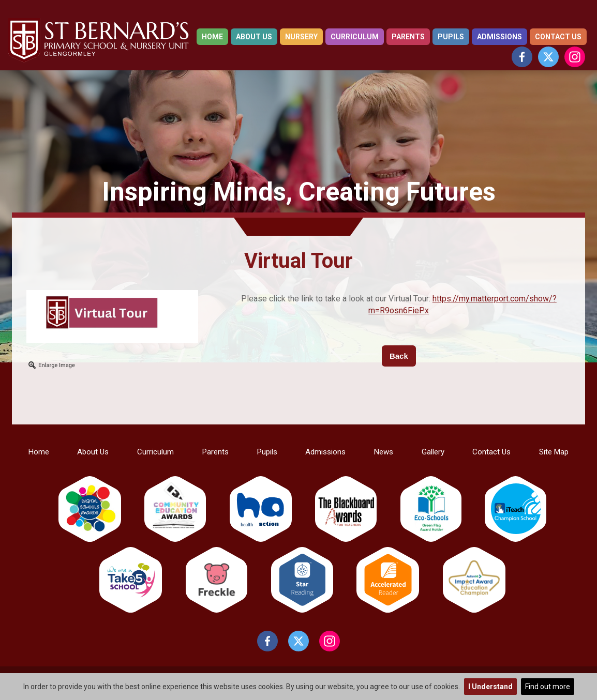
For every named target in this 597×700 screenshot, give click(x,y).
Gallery (433, 452)
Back (399, 356)
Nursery (301, 37)
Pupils (451, 37)
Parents (408, 37)
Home (212, 37)
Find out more (548, 687)
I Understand (490, 687)
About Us (254, 37)
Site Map (554, 452)
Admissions (499, 37)
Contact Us (558, 37)
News (384, 452)
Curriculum (355, 37)
